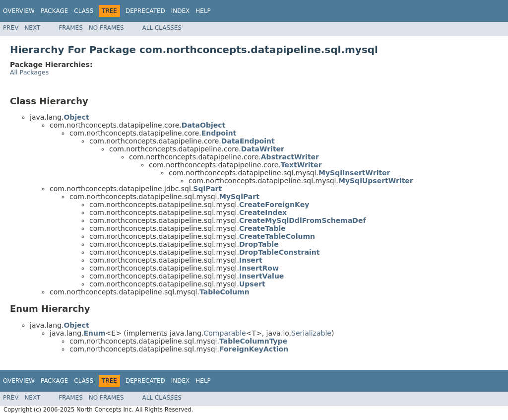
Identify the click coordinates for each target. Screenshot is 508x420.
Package (54, 11)
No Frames (106, 28)
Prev (11, 28)
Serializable (311, 333)
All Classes (162, 28)
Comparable (225, 333)
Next (32, 28)
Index (181, 11)
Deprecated (145, 11)
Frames (71, 28)
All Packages (29, 72)
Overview (19, 11)
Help (203, 11)
